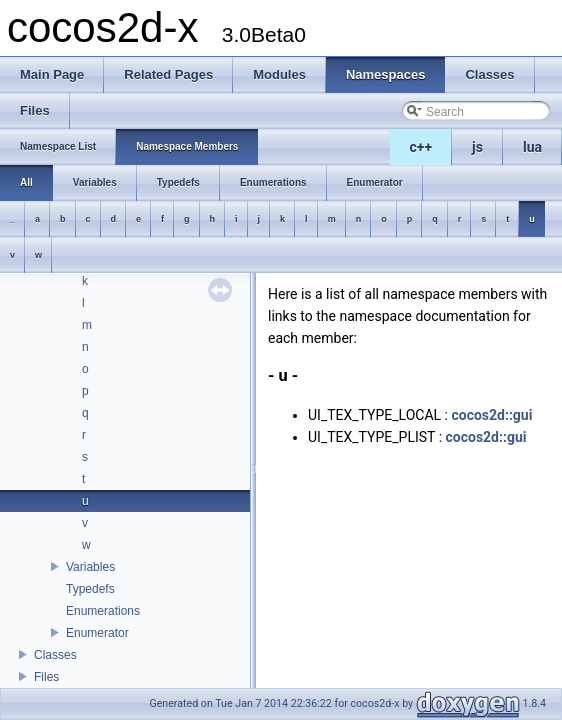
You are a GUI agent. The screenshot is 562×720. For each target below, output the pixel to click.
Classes (55, 655)
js (477, 147)
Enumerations (103, 611)
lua (532, 147)
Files (46, 677)
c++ (421, 147)
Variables (90, 567)
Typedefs (90, 589)
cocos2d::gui (491, 415)
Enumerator (97, 633)
